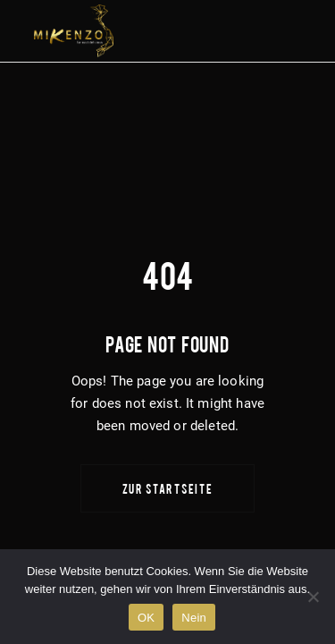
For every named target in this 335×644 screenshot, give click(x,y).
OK (146, 618)
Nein (194, 618)
